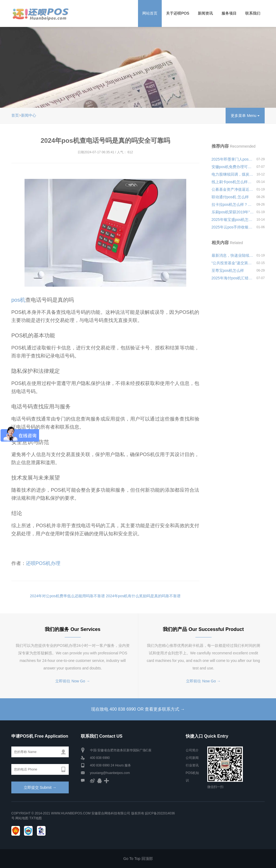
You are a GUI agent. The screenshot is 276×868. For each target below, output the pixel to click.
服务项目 (229, 13)
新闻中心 (29, 115)
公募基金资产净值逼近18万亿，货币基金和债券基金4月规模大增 (233, 189)
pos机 (18, 300)
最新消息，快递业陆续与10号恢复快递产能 (233, 255)
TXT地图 (36, 818)
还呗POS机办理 (43, 563)
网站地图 (22, 818)
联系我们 (253, 13)
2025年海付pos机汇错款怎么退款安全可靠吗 (233, 278)
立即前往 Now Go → (73, 681)
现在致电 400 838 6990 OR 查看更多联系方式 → (138, 709)
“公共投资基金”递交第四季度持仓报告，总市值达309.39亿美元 (233, 263)
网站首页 (150, 13)
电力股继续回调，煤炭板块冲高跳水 (233, 174)
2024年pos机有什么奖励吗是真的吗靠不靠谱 (143, 596)
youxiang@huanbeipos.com (110, 773)
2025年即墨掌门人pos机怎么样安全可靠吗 (233, 159)
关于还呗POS (178, 13)
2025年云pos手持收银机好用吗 (233, 227)
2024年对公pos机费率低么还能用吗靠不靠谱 (67, 596)
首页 (15, 115)
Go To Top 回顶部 (138, 859)
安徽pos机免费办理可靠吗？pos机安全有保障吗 (233, 167)
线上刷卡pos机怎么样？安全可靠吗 (233, 182)
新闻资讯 (205, 13)
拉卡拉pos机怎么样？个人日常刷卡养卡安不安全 (233, 204)
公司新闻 (192, 758)
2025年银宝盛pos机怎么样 (233, 220)
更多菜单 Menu (245, 116)
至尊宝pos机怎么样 (228, 270)
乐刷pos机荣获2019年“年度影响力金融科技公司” (233, 212)
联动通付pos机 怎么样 (230, 197)
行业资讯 (192, 765)
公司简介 (192, 750)
